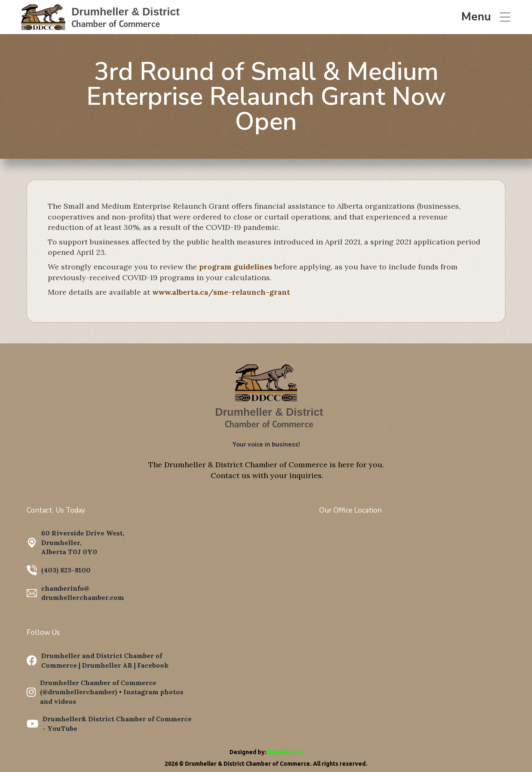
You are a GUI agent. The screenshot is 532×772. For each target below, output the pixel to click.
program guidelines (236, 267)
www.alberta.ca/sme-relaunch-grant (221, 292)
